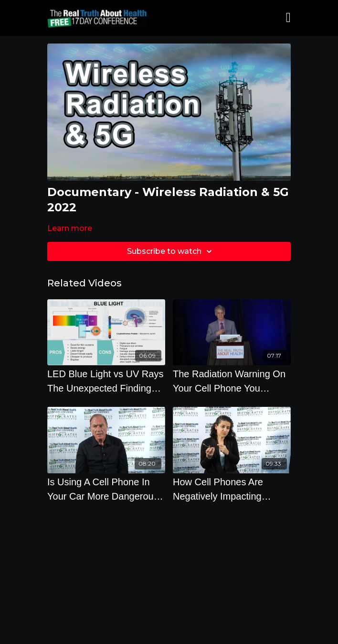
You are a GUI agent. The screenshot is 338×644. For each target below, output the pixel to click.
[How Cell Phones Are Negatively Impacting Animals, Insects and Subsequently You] (232, 489)
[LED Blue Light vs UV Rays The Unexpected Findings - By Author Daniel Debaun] (106, 381)
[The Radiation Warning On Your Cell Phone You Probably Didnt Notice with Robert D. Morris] (232, 381)
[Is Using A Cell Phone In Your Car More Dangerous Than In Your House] (106, 489)
